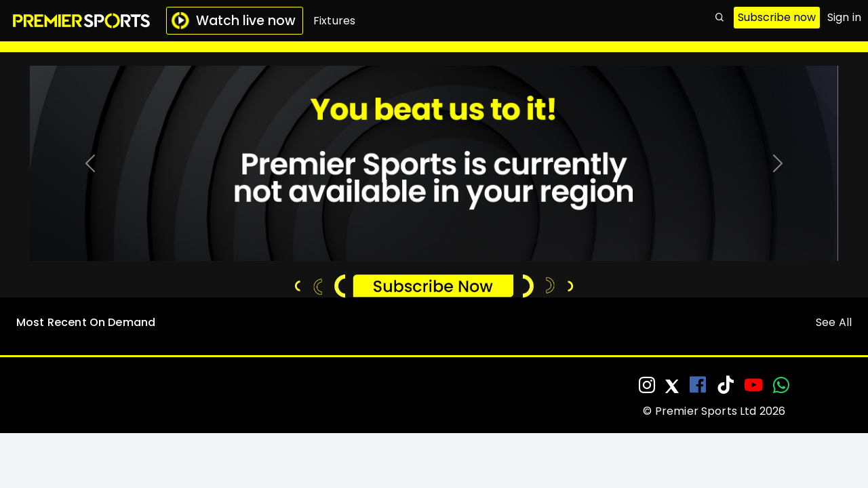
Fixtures (334, 21)
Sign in (844, 17)
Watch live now (233, 21)
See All (834, 322)
